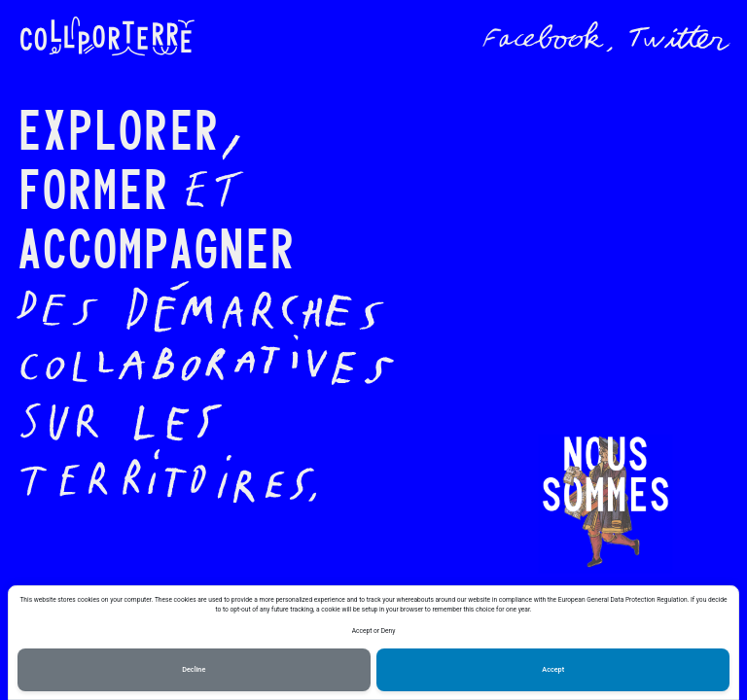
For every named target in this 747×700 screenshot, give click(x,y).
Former (92, 186)
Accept (553, 669)
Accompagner (156, 245)
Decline (194, 669)
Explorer (118, 127)
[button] (605, 505)
